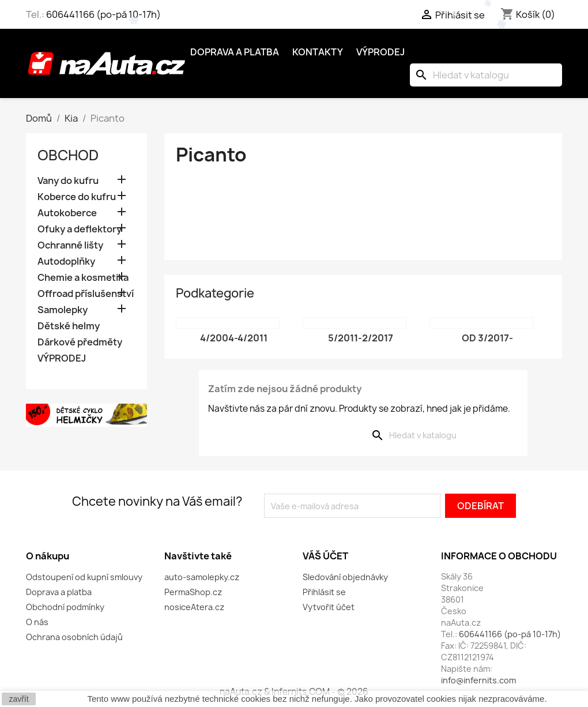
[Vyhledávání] (486, 75)
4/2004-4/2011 (234, 338)
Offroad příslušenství (86, 294)
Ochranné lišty (70, 245)
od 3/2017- (487, 338)
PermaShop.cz (193, 592)
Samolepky (63, 310)
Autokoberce (67, 213)
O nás (37, 622)
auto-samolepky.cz (202, 577)
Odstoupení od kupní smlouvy (84, 577)
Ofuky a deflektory (80, 229)
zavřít (18, 699)
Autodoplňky (66, 262)
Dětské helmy (69, 326)
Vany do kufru (68, 181)
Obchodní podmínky (65, 607)
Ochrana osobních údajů (74, 637)
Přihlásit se (324, 592)
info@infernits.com (478, 680)
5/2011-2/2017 (361, 338)
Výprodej (380, 52)
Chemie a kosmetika (83, 278)
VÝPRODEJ (62, 358)
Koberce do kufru (77, 197)
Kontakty (318, 52)
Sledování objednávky (345, 577)
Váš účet (325, 556)
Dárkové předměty (80, 342)
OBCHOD (68, 155)
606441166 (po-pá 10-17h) (103, 14)
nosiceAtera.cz (194, 607)
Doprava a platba (235, 52)
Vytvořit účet (329, 607)
